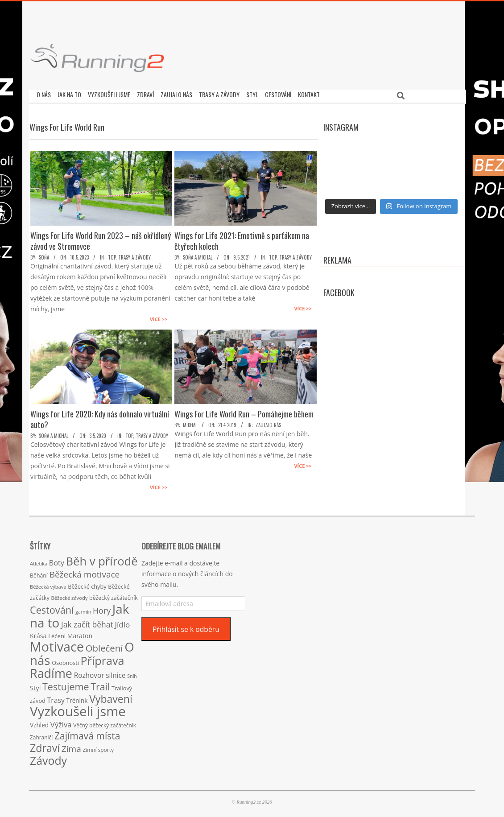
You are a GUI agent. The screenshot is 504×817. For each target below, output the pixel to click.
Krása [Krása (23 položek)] (38, 633)
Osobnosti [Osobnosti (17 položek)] (65, 660)
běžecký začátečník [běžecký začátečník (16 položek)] (114, 596)
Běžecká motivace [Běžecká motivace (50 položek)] (85, 572)
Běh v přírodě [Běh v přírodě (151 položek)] (102, 559)
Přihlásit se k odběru (186, 627)
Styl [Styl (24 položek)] (35, 685)
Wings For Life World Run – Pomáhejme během (244, 412)
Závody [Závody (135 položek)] (48, 758)
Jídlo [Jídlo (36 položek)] (122, 622)
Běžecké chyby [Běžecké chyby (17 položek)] (87, 584)
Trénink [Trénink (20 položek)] (77, 698)
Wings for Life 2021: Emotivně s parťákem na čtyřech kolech (242, 239)
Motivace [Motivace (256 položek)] (57, 644)
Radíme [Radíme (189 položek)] (51, 671)
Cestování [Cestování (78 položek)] (52, 608)
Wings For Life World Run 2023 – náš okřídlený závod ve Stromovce (101, 239)
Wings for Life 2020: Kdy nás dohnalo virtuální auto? (100, 417)
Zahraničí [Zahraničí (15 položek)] (41, 735)
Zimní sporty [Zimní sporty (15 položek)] (98, 747)
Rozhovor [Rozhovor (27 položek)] (89, 673)
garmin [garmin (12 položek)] (83, 610)
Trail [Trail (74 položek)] (100, 684)
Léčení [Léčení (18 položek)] (57, 634)
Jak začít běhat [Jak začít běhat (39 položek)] (87, 622)
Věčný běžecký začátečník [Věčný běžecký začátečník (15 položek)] (105, 723)
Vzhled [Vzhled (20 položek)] (39, 723)
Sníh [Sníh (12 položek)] (132, 674)
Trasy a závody (134, 255)
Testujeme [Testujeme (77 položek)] (66, 684)
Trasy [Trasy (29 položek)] (56, 698)
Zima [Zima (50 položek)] (71, 747)
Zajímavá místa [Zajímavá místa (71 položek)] (87, 733)
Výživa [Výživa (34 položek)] (61, 722)
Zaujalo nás (268, 423)
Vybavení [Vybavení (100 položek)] (111, 697)
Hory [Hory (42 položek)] (102, 608)
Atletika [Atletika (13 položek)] (39, 561)
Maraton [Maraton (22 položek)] (80, 633)
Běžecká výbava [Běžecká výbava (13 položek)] (48, 584)
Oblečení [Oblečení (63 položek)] (104, 646)
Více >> (159, 317)
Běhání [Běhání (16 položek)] (39, 573)
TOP (112, 255)
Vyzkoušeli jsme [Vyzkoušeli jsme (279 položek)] (78, 709)
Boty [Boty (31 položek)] (57, 561)
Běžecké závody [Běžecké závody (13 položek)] (70, 596)
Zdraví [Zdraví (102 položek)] (45, 746)
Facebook (339, 290)
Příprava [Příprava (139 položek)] (103, 658)
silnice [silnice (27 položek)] (116, 673)
